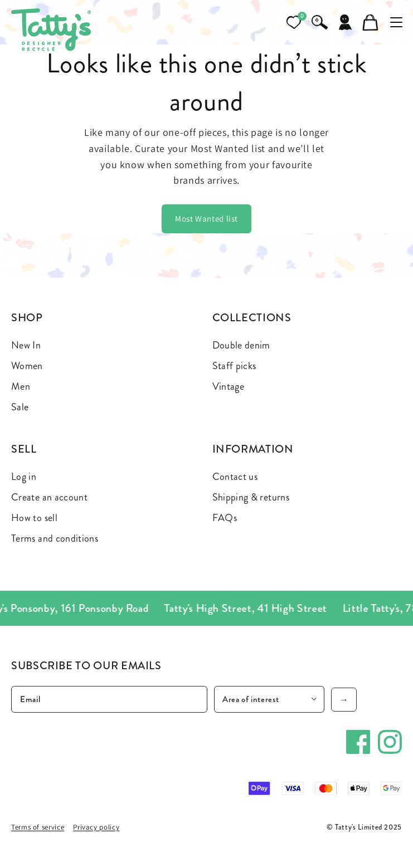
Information (253, 449)
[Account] (345, 22)
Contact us (235, 477)
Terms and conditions (55, 538)
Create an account (49, 497)
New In (26, 345)
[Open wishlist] (294, 22)
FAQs (225, 518)
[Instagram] (390, 742)
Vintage (229, 386)
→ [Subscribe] (344, 700)
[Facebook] (358, 742)
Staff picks (234, 366)
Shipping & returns (251, 497)
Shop (27, 318)
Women (27, 366)
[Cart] (371, 22)
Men (21, 386)
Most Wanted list (207, 219)
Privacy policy (96, 827)
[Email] (109, 699)
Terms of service (38, 827)
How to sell (34, 518)
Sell (24, 449)
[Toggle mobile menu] (396, 22)
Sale (20, 407)
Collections (252, 318)
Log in (24, 477)
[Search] (319, 22)
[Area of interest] (269, 699)
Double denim (241, 345)
